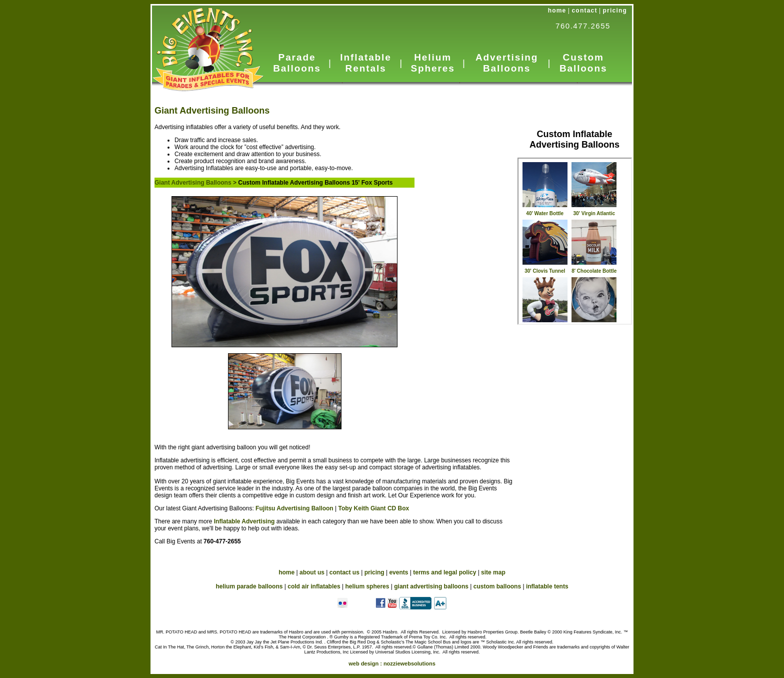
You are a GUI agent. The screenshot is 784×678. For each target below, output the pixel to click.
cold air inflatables (314, 586)
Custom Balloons (583, 63)
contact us (344, 572)
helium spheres (367, 586)
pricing (615, 11)
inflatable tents (547, 586)
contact (585, 11)
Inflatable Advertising (245, 521)
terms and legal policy (444, 572)
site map (493, 572)
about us (312, 572)
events (398, 572)
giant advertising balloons (431, 586)
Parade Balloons (297, 63)
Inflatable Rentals (365, 63)
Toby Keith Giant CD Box (373, 508)
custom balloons (497, 586)
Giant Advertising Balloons (212, 111)
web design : (392, 663)
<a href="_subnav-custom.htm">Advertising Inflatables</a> (575, 241)
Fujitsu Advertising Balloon (294, 508)
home (557, 11)
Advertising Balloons (507, 63)
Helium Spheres (432, 63)
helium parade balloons (249, 586)
